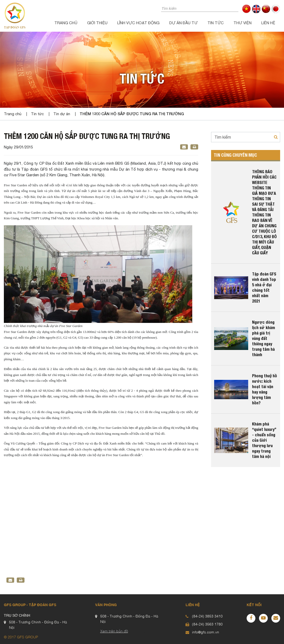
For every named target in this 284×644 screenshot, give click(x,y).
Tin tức (216, 23)
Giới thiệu (97, 23)
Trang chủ (66, 23)
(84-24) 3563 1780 (207, 624)
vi (247, 9)
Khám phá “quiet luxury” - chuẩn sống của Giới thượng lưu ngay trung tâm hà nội (264, 440)
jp (276, 9)
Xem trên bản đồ (114, 631)
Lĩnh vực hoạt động (138, 23)
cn (266, 9)
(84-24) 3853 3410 (207, 616)
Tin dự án (62, 114)
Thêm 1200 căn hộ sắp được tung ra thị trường (132, 114)
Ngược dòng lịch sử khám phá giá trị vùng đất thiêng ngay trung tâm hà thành (264, 338)
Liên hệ (268, 23)
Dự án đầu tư (183, 23)
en (256, 9)
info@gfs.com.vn (206, 632)
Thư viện (243, 23)
